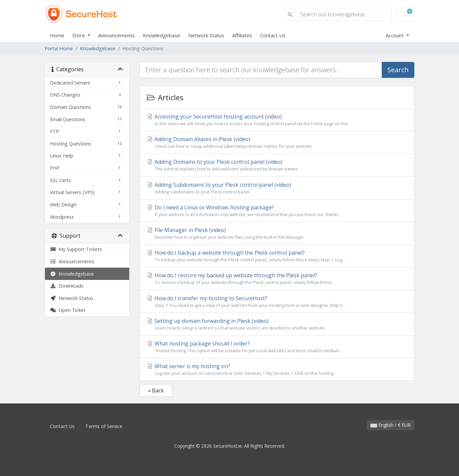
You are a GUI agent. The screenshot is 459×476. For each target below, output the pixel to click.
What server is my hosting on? (277, 369)
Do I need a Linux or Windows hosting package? (277, 211)
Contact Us (273, 35)
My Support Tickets (76, 249)
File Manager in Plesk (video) (277, 233)
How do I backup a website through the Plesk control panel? (277, 256)
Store (79, 35)
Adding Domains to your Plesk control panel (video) (277, 165)
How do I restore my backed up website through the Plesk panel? (277, 279)
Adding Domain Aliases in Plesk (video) (277, 142)
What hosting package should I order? (277, 347)
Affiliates (242, 35)
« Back (156, 390)
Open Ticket (68, 310)
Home (57, 35)
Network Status (206, 35)
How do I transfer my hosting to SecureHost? (277, 302)
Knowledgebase (162, 35)
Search (398, 70)
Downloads (67, 286)
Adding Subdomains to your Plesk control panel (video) (277, 188)
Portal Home (59, 48)
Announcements (117, 35)
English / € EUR (391, 425)
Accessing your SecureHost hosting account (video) (277, 120)
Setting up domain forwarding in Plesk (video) (277, 324)
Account (395, 35)
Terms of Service (104, 426)
